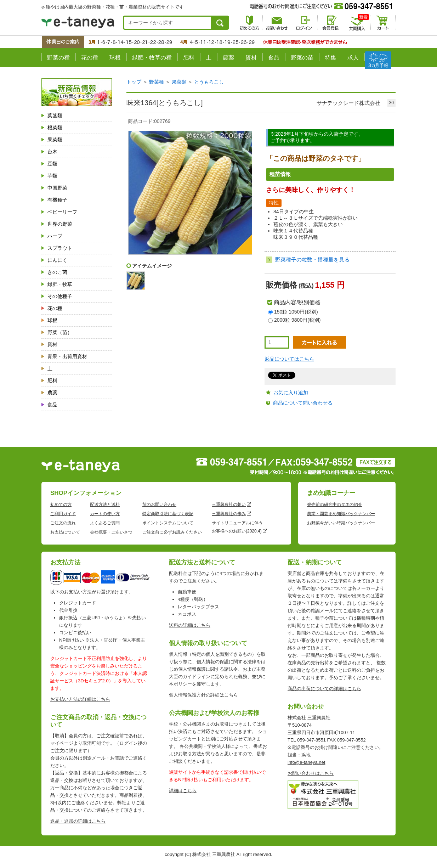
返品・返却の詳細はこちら (78, 821)
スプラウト (60, 248)
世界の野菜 (60, 224)
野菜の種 (58, 58)
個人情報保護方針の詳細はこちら (203, 695)
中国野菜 (57, 188)
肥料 (189, 58)
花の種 (90, 58)
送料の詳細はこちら (190, 625)
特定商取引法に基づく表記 (168, 514)
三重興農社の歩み (229, 514)
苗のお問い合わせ (159, 505)
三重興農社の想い (229, 505)
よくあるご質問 (105, 523)
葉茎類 (55, 115)
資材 (251, 58)
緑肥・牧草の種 (152, 58)
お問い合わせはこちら (311, 773)
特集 (330, 58)
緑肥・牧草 (60, 284)
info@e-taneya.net (306, 762)
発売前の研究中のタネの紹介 (335, 505)
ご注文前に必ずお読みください (172, 532)
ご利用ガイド (63, 514)
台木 (52, 152)
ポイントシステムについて (168, 523)
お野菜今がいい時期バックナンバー (341, 523)
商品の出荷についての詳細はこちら (324, 689)
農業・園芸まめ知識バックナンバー (341, 514)
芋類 (52, 176)
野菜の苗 (302, 58)
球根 (115, 58)
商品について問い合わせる (303, 403)
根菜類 (55, 128)
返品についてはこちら (289, 359)
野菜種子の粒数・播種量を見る (312, 260)
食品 (274, 58)
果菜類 (55, 140)
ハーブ (55, 236)
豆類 (52, 164)
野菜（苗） (60, 332)
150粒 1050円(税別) (296, 312)
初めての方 (61, 505)
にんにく (57, 260)
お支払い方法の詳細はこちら (80, 699)
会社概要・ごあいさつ (111, 532)
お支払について (65, 532)
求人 (353, 58)
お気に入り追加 (291, 393)
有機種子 (57, 200)
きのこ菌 (57, 272)
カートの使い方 (105, 514)
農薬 (228, 58)
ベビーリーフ (62, 212)
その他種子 (60, 296)
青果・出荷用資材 (67, 356)
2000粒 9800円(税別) (297, 320)
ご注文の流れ (63, 523)
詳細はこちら (183, 791)
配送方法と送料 (105, 505)
